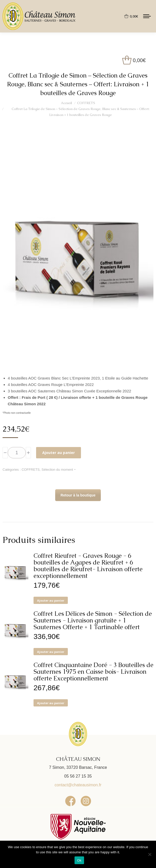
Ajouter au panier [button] (51, 600)
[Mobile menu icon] (147, 16)
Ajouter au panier (59, 453)
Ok (79, 860)
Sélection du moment (57, 470)
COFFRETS (31, 470)
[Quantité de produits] (17, 453)
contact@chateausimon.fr (78, 785)
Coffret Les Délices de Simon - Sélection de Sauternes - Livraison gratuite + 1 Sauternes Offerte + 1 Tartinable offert (93, 620)
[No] (150, 854)
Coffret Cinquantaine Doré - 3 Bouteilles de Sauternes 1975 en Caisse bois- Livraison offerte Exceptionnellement (93, 672)
